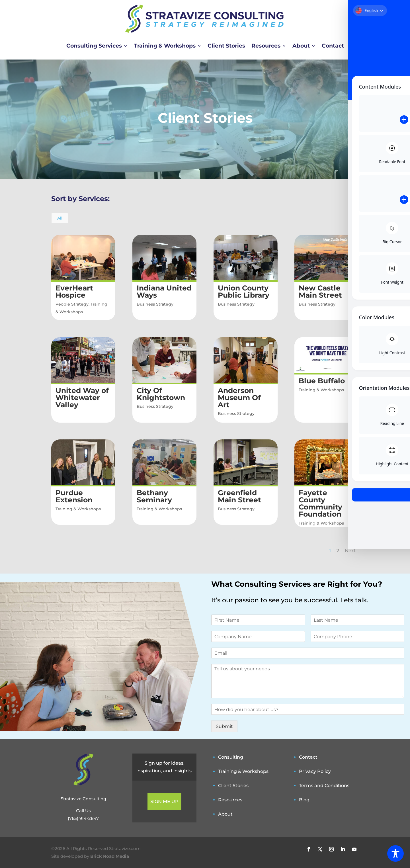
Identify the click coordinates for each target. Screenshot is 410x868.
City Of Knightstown (161, 394)
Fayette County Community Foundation (320, 503)
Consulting (231, 757)
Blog (304, 800)
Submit (224, 726)
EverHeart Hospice (74, 291)
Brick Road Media (110, 856)
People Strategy (72, 304)
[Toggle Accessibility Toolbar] (395, 853)
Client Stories (226, 46)
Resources (266, 46)
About (301, 46)
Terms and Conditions (324, 786)
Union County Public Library (243, 291)
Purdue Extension (74, 496)
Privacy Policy (315, 771)
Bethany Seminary (154, 496)
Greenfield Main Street (239, 496)
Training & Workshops (165, 46)
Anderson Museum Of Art (239, 398)
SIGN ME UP (164, 802)
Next (350, 551)
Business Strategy (155, 304)
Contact (333, 46)
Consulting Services (94, 46)
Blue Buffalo (322, 381)
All (60, 218)
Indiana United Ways (164, 291)
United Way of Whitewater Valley (82, 398)
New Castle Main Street (320, 291)
